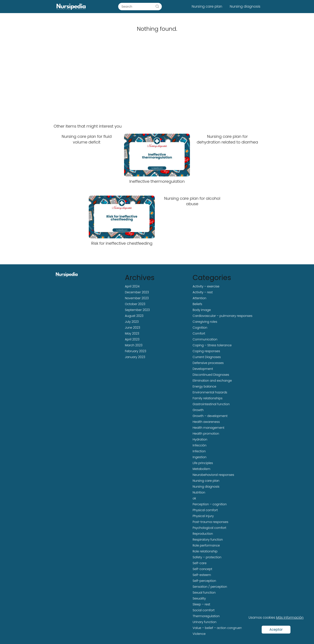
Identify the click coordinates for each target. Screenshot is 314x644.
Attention (199, 298)
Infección (200, 445)
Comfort (199, 333)
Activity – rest (203, 292)
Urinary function (204, 622)
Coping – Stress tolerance (212, 345)
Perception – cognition (210, 504)
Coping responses (206, 351)
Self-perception (204, 581)
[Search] (157, 6)
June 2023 (133, 328)
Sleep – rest (201, 604)
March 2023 (134, 345)
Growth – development (210, 416)
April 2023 (132, 339)
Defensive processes (208, 363)
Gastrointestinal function (211, 404)
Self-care (200, 563)
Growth (198, 410)
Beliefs (197, 304)
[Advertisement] (157, 83)
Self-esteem (202, 575)
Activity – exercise (206, 286)
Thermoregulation (206, 616)
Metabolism (201, 469)
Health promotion (206, 434)
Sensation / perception (210, 587)
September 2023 (137, 310)
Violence (199, 634)
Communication (205, 339)
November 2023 (137, 298)
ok (194, 498)
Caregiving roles (205, 322)
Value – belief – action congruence (219, 628)
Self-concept (202, 569)
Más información (290, 618)
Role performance (206, 545)
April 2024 (132, 286)
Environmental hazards (210, 392)
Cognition (200, 328)
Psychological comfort (209, 528)
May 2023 (132, 333)
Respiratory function (208, 540)
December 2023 (137, 292)
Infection (199, 451)
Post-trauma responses (210, 522)
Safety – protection (207, 557)
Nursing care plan (207, 6)
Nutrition (199, 492)
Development (203, 369)
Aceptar (276, 629)
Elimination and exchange (212, 381)
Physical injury (203, 516)
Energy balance (204, 386)
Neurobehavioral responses (213, 475)
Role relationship (205, 551)
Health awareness (206, 422)
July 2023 (132, 322)
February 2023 (136, 351)
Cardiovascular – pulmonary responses (222, 316)
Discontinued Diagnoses (211, 375)
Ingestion (199, 457)
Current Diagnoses (207, 357)
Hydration (200, 439)
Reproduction (203, 534)
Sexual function (204, 593)
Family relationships (207, 398)
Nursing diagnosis (245, 6)
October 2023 (135, 304)
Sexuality (199, 598)
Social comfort (204, 610)
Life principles (203, 463)
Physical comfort (205, 510)
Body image (202, 310)
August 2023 (134, 316)
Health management (208, 428)
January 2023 (135, 357)
